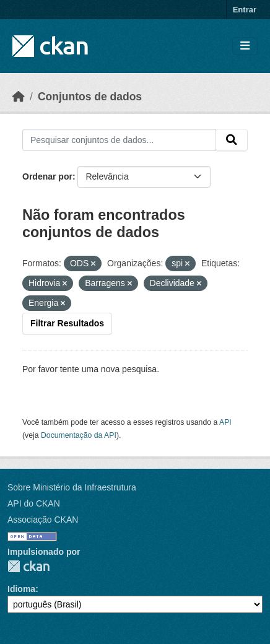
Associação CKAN (43, 520)
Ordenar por (47, 176)
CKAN (28, 566)
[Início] (19, 97)
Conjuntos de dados (90, 97)
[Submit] (232, 140)
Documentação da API (79, 435)
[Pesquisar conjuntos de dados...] (119, 140)
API (225, 422)
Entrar (245, 10)
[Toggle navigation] (245, 46)
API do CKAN (34, 503)
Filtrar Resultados (67, 323)
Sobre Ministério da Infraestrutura (72, 487)
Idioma (21, 589)
